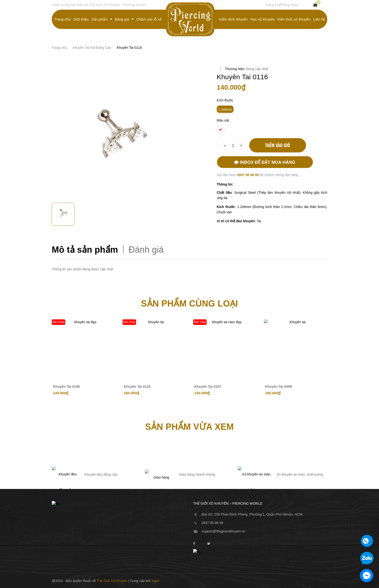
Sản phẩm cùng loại (189, 304)
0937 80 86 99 (248, 175)
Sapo (155, 581)
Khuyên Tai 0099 (279, 387)
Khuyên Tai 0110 (137, 387)
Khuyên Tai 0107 (208, 387)
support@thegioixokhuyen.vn (223, 531)
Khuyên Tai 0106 (66, 387)
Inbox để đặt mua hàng (265, 162)
